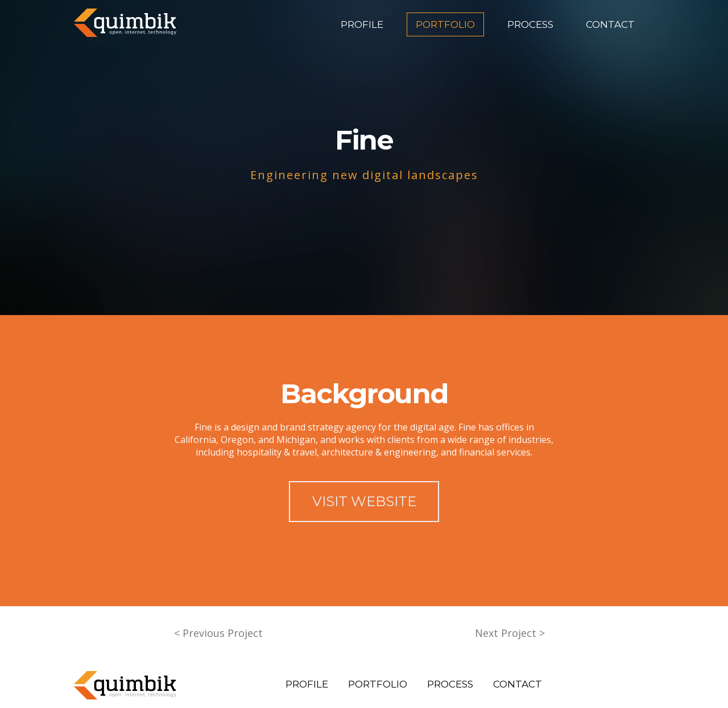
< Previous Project (218, 633)
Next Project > (510, 633)
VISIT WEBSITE (364, 501)
